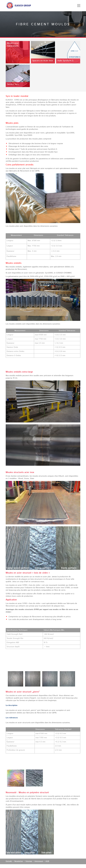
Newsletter (19, 861)
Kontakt (9, 861)
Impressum (39, 861)
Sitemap (29, 861)
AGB (47, 861)
